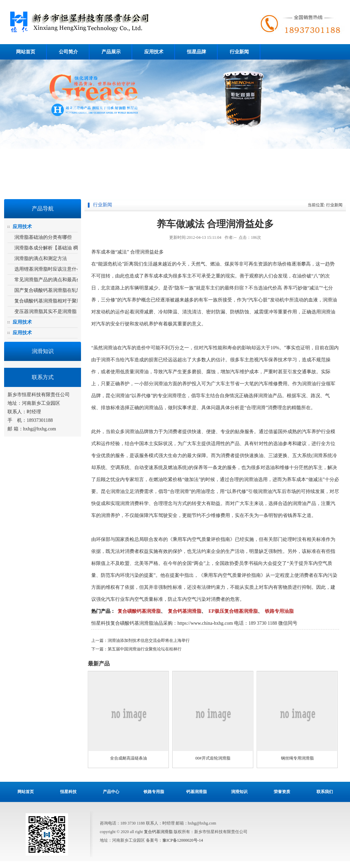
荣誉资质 (282, 792)
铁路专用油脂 (279, 611)
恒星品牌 (197, 52)
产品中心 (111, 792)
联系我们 (325, 792)
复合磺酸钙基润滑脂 (118, 22)
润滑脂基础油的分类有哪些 (43, 237)
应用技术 (154, 52)
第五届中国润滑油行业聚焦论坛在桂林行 (145, 649)
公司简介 (68, 52)
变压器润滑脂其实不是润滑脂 (45, 312)
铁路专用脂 (154, 792)
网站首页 (26, 52)
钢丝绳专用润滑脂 (297, 758)
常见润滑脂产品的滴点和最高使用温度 (55, 280)
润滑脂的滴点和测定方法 (41, 258)
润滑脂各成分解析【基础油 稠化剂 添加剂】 (61, 248)
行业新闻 (239, 52)
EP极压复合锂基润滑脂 (233, 611)
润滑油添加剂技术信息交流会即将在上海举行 (149, 640)
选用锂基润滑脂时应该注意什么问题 (53, 269)
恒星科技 (68, 792)
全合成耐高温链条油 (129, 758)
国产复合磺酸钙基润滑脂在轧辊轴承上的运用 (62, 290)
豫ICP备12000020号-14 (183, 840)
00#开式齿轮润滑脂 (213, 758)
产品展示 (111, 52)
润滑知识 (239, 792)
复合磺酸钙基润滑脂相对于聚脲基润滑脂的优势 (65, 301)
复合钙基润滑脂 (185, 611)
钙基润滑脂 (197, 792)
